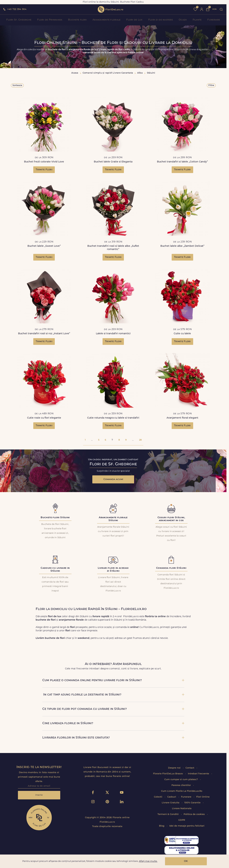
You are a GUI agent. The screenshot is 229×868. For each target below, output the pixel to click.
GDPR (182, 820)
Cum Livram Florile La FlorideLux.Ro (182, 791)
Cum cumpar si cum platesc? (181, 780)
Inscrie (39, 795)
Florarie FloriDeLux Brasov (168, 774)
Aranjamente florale (106, 20)
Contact (190, 768)
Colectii (158, 797)
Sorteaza (17, 85)
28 (140, 440)
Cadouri (172, 797)
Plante (197, 20)
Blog (162, 826)
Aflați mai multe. (148, 861)
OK (186, 861)
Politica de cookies (195, 814)
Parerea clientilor (181, 785)
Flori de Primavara (50, 20)
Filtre (211, 85)
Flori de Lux (134, 20)
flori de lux (110, 9)
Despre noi (175, 768)
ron (214, 9)
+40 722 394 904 (17, 9)
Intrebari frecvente (199, 774)
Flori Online (203, 797)
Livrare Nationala (182, 809)
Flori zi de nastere (161, 20)
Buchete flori (77, 20)
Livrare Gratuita (171, 803)
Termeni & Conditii (168, 814)
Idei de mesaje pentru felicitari (187, 826)
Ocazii (183, 20)
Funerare (214, 20)
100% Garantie (193, 803)
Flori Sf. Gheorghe (19, 20)
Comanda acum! (113, 479)
